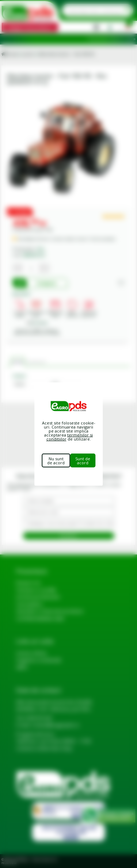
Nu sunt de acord (56, 461)
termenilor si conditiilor (70, 437)
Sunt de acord (83, 461)
